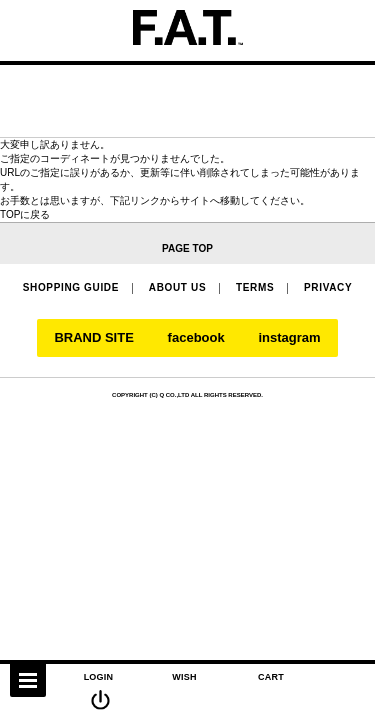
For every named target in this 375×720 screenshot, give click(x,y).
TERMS (255, 287)
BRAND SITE (93, 338)
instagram (289, 338)
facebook (196, 338)
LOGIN (99, 677)
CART (271, 677)
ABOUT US (177, 287)
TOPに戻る (25, 214)
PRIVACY (328, 287)
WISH (184, 677)
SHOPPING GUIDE (71, 287)
